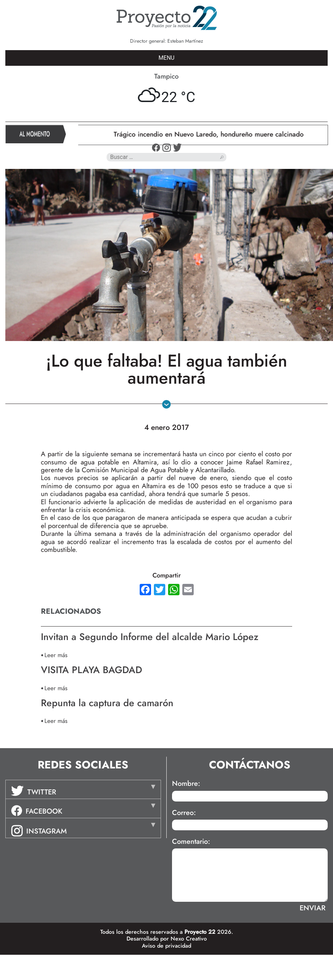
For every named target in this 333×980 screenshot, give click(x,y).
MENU (166, 58)
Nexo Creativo (189, 939)
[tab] (83, 789)
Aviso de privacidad (166, 946)
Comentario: (191, 842)
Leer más (56, 655)
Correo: (184, 813)
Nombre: (186, 784)
